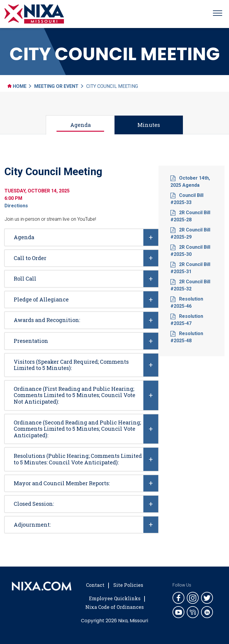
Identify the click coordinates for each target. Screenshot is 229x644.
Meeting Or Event (56, 86)
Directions (16, 206)
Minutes (149, 125)
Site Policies (128, 585)
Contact (95, 585)
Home (17, 86)
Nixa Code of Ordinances (114, 607)
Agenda (80, 125)
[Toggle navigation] (218, 14)
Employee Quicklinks (115, 598)
